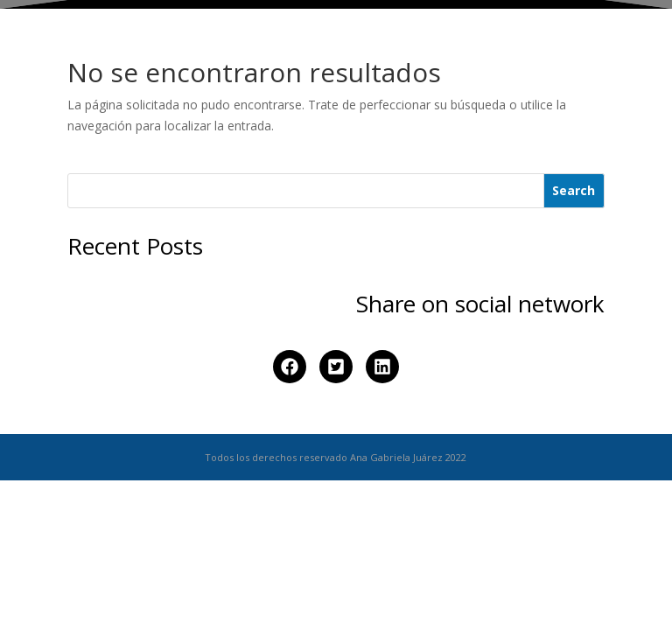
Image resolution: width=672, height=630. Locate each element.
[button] (290, 367)
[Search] (574, 191)
